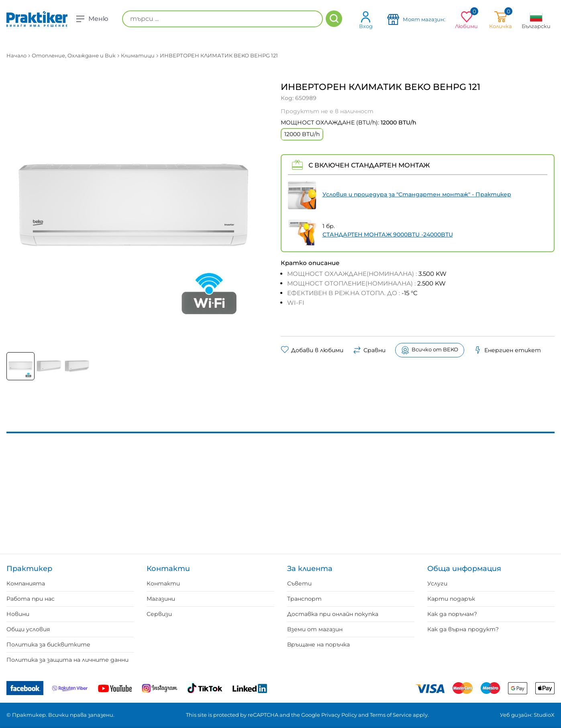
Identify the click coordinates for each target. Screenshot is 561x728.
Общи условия (28, 629)
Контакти (163, 583)
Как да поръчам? (452, 614)
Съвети (299, 583)
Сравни (369, 350)
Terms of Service (391, 715)
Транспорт (304, 599)
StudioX (544, 715)
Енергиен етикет (507, 350)
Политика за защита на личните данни (67, 660)
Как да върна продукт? (463, 629)
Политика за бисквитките (48, 644)
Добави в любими (312, 350)
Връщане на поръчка (318, 644)
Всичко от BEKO (430, 350)
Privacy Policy (339, 715)
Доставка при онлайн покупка (333, 614)
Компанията (26, 583)
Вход (366, 20)
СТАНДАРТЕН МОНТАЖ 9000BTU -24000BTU (388, 235)
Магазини (161, 599)
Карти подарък (451, 599)
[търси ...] (222, 19)
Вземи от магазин (315, 629)
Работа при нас (31, 599)
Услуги (437, 583)
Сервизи (159, 614)
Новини (18, 614)
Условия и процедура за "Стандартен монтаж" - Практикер (417, 194)
